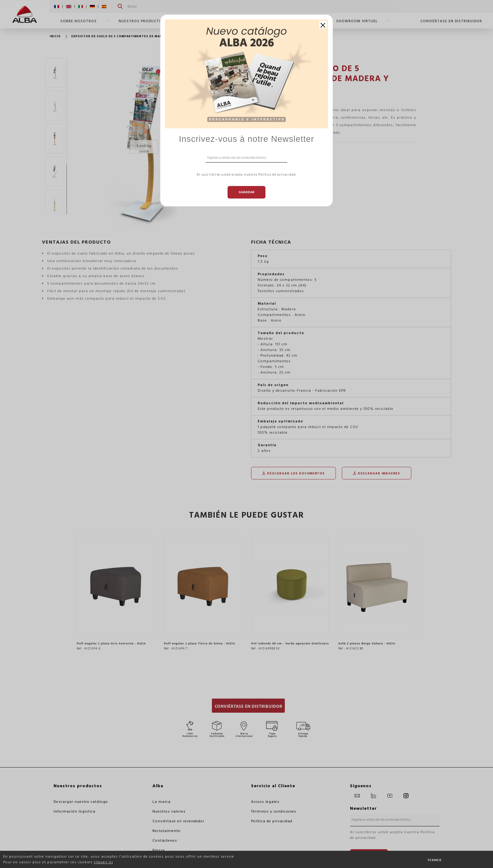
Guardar (246, 192)
